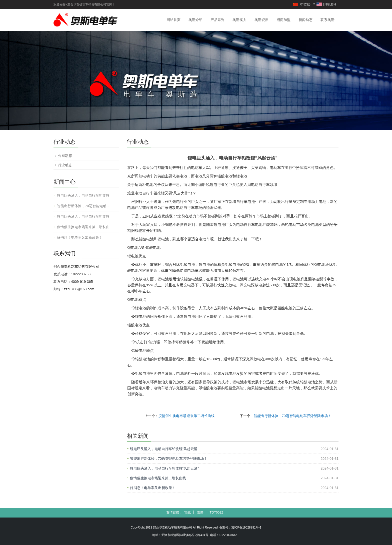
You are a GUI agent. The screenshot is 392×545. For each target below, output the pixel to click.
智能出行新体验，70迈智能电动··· (83, 206)
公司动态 (65, 156)
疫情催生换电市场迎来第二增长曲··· (85, 227)
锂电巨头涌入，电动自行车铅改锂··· (85, 195)
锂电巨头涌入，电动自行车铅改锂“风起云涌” (164, 468)
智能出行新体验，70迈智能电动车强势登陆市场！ (292, 416)
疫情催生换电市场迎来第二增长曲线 (186, 416)
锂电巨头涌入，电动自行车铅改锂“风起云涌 (164, 449)
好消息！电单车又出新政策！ (153, 488)
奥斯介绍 (195, 20)
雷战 (187, 512)
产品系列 (217, 20)
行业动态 (65, 165)
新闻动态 (305, 20)
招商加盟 (283, 20)
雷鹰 (200, 512)
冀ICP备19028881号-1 (246, 528)
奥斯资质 (261, 20)
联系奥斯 (327, 20)
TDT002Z (216, 512)
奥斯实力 (239, 20)
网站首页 (173, 20)
